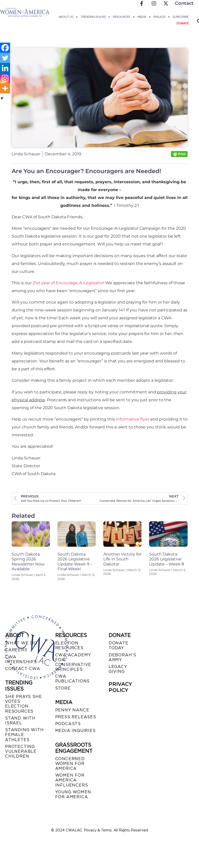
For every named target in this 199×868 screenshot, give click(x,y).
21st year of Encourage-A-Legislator (67, 283)
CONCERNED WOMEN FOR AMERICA (70, 764)
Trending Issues (95, 17)
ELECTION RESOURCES (69, 645)
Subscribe (181, 17)
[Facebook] (5, 48)
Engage (162, 17)
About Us (68, 17)
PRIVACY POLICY (120, 687)
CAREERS (16, 650)
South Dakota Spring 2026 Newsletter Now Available (28, 562)
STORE (63, 688)
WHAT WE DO (21, 643)
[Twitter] (5, 58)
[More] (5, 88)
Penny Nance (72, 710)
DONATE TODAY (118, 645)
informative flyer (133, 419)
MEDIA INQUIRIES (75, 731)
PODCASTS (68, 724)
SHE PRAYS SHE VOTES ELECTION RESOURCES (23, 704)
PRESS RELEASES (76, 717)
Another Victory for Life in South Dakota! (122, 559)
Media (144, 17)
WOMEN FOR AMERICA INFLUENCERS (72, 780)
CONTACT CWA (23, 669)
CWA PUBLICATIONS (73, 679)
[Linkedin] (5, 68)
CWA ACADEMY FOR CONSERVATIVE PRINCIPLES (73, 662)
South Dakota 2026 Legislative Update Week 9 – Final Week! (75, 562)
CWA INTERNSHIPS (21, 659)
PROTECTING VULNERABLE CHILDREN (21, 751)
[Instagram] (5, 78)
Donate (182, 23)
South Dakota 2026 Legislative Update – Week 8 (167, 559)
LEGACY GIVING (118, 669)
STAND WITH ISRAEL (20, 721)
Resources (124, 17)
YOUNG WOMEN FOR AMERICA (73, 794)
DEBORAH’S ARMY (122, 657)
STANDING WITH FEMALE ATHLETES (24, 735)
